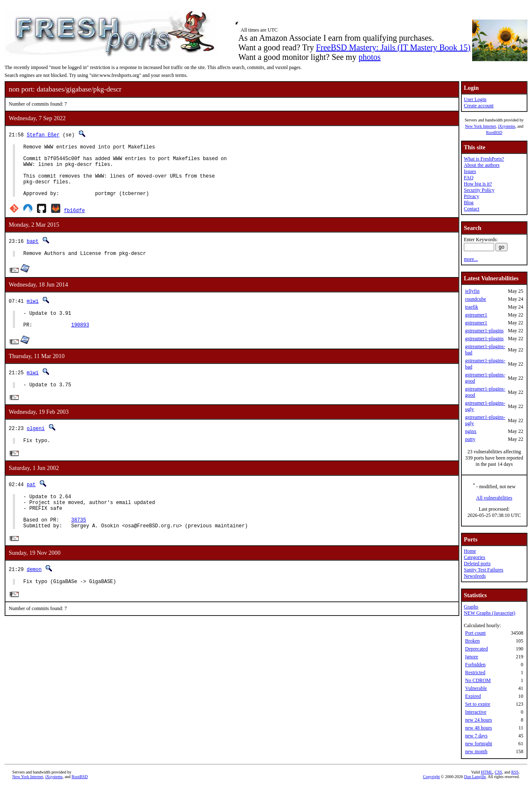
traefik (472, 307)
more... (471, 259)
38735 (79, 545)
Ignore (472, 657)
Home (470, 551)
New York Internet (480, 126)
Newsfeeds (475, 576)
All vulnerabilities (494, 498)
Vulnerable (476, 688)
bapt (33, 252)
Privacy (472, 196)
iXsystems (507, 126)
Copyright (432, 777)
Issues (470, 171)
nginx (471, 431)
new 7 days (476, 736)
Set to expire (478, 704)
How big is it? (478, 184)
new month (476, 751)
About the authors (482, 165)
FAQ (469, 178)
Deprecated (477, 649)
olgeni (36, 446)
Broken (472, 641)
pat (31, 503)
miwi (33, 313)
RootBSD (494, 132)
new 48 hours (479, 728)
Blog (469, 203)
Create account (479, 106)
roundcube (476, 299)
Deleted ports (477, 564)
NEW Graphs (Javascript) (490, 613)
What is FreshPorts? (484, 159)
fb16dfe (74, 221)
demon (34, 596)
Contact (472, 209)
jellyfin (472, 291)
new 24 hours (479, 720)
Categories (474, 557)
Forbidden (475, 665)
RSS (515, 772)
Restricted (475, 672)
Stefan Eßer (43, 135)
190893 (80, 341)
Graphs (471, 607)
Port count (475, 633)
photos (369, 57)
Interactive (476, 712)
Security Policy (479, 190)
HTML (487, 772)
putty (470, 439)
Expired (473, 696)
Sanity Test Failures (484, 570)
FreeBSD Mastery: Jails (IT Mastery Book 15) (393, 47)
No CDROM (478, 680)
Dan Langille (475, 777)
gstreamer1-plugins (484, 331)
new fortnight (479, 744)
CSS (498, 772)
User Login (475, 99)
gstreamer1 (476, 315)
